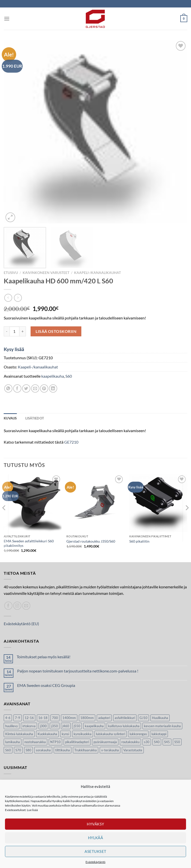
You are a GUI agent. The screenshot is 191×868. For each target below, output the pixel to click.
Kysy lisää (14, 349)
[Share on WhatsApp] (8, 388)
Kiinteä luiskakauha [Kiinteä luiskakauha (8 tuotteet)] (19, 734)
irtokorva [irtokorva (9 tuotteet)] (29, 726)
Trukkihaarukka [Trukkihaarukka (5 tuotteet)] (86, 750)
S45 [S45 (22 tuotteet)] (167, 742)
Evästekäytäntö (95, 862)
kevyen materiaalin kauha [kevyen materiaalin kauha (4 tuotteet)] (162, 726)
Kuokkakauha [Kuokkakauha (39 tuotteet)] (47, 734)
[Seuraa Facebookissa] (8, 606)
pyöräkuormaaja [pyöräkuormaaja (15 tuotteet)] (105, 742)
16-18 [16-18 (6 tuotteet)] (43, 718)
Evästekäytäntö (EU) (21, 624)
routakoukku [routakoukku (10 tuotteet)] (130, 742)
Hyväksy (95, 824)
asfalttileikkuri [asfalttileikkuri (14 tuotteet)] (125, 718)
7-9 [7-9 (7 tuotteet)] (18, 718)
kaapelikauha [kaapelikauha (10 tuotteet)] (94, 726)
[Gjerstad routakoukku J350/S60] (95, 503)
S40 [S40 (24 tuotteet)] (157, 742)
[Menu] (7, 19)
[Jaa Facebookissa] (17, 388)
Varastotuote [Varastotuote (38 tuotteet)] (133, 750)
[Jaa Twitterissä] (26, 388)
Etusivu (11, 273)
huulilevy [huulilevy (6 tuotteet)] (12, 726)
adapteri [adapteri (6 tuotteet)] (104, 718)
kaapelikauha (53, 376)
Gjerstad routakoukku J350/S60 (91, 541)
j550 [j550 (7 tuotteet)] (77, 726)
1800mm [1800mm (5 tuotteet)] (87, 718)
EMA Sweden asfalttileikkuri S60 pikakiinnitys (29, 543)
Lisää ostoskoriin (56, 331)
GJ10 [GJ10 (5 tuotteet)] (143, 718)
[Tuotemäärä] (14, 331)
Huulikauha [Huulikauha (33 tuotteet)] (160, 718)
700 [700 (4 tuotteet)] (55, 718)
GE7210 (71, 442)
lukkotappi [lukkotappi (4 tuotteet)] (159, 734)
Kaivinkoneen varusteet (46, 273)
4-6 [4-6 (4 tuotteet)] (8, 718)
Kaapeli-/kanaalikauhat (97, 273)
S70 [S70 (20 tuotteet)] (18, 750)
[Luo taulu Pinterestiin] (44, 388)
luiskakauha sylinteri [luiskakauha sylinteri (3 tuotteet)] (111, 734)
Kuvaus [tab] (10, 418)
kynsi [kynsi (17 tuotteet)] (65, 734)
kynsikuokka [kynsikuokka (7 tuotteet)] (83, 734)
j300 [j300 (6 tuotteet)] (43, 726)
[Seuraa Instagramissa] (17, 606)
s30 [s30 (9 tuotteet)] (147, 742)
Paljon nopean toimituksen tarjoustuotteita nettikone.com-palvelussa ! (78, 671)
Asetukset (95, 851)
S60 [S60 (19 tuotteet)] (8, 750)
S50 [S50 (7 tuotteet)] (177, 742)
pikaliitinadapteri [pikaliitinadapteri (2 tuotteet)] (77, 742)
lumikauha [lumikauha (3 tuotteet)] (13, 742)
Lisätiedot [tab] (35, 418)
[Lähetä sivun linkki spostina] (35, 388)
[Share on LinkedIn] (53, 388)
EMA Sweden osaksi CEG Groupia (46, 685)
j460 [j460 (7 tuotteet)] (66, 726)
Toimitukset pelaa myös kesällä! (44, 657)
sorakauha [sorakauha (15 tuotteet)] (43, 750)
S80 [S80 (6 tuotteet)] (28, 750)
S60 (69, 376)
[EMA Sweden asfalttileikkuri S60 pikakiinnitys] (33, 503)
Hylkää (96, 838)
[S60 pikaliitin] (158, 503)
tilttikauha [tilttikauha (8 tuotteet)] (63, 750)
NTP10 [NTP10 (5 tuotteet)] (55, 742)
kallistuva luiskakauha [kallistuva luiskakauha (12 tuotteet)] (124, 726)
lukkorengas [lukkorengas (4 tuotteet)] (138, 734)
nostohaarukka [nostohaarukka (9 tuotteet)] (35, 742)
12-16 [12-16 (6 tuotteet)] (29, 718)
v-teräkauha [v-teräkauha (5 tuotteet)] (110, 750)
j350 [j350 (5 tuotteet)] (55, 726)
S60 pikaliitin (139, 541)
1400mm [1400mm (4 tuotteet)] (69, 718)
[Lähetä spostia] (26, 606)
